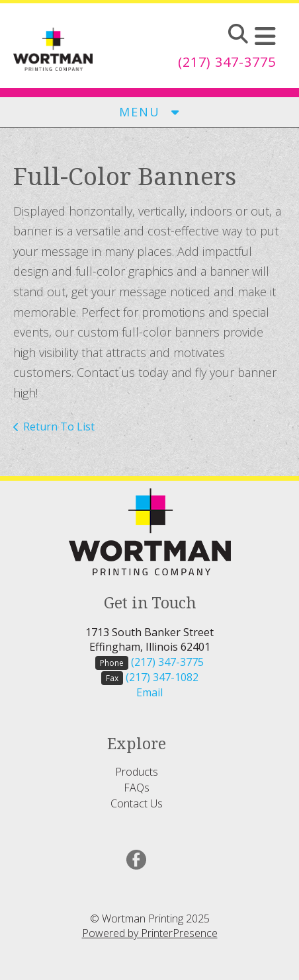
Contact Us (137, 803)
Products (137, 772)
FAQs (137, 788)
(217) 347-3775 (227, 62)
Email (149, 692)
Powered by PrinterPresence (150, 933)
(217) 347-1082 (162, 677)
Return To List (59, 427)
